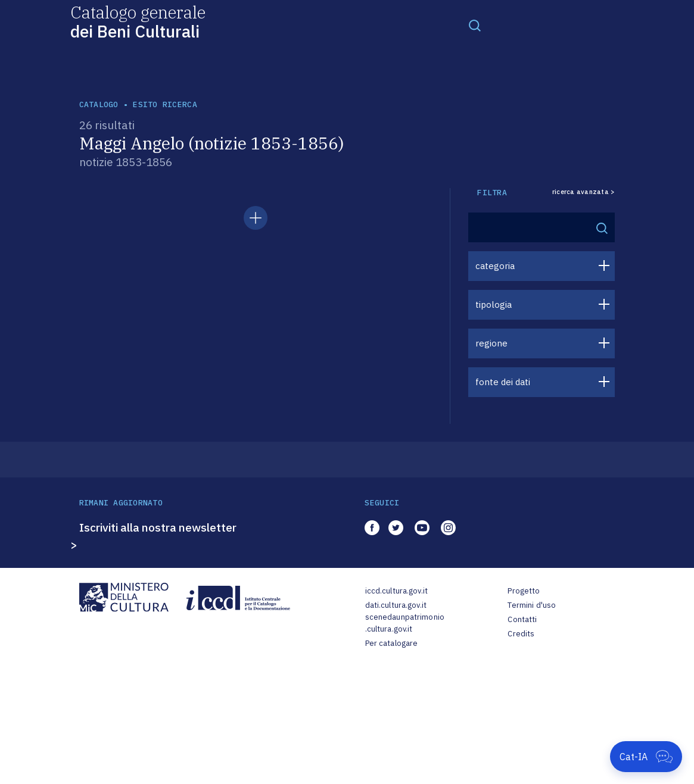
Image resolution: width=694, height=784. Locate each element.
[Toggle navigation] (475, 25)
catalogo (99, 104)
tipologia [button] (494, 304)
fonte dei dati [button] (503, 382)
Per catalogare (392, 643)
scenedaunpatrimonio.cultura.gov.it (405, 623)
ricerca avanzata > (584, 192)
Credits (521, 634)
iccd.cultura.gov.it (396, 591)
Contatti (522, 619)
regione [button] (491, 343)
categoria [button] (495, 266)
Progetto (524, 591)
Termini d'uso (532, 605)
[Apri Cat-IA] (646, 757)
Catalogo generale (138, 21)
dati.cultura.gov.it (396, 605)
